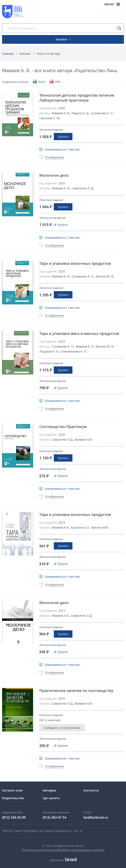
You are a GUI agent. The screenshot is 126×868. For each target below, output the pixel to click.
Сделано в (63, 860)
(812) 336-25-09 (14, 817)
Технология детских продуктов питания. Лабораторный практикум (77, 98)
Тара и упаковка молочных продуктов (75, 263)
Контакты (91, 790)
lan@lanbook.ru (96, 817)
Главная (8, 54)
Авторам (49, 790)
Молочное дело (54, 175)
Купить (63, 137)
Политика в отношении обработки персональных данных (63, 850)
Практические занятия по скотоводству (76, 691)
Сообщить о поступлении (62, 728)
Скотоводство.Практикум (63, 427)
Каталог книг (13, 790)
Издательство (13, 798)
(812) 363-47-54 (54, 817)
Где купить (51, 798)
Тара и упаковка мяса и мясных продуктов (79, 333)
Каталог (25, 54)
